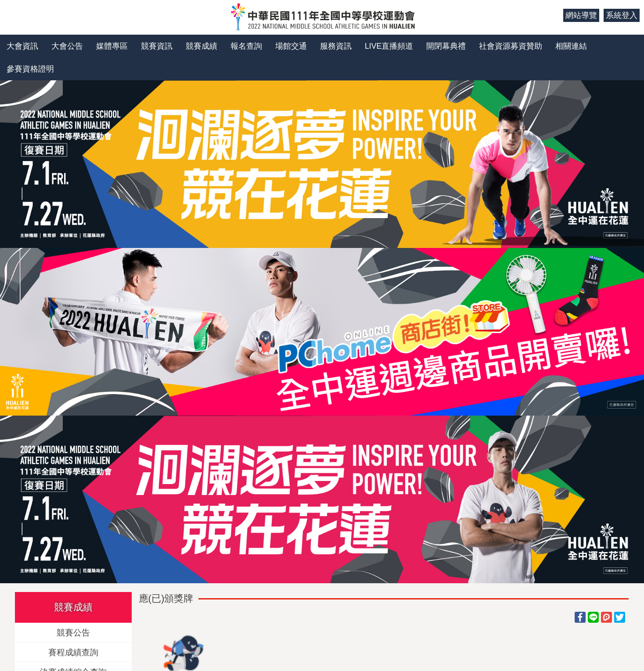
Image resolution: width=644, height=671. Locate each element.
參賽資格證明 (30, 69)
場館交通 (291, 46)
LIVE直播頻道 (389, 46)
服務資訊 (336, 46)
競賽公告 (73, 632)
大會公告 (67, 46)
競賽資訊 (157, 46)
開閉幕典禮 (446, 46)
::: (553, 15)
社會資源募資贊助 (511, 46)
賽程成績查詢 (73, 652)
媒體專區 (112, 46)
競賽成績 (201, 46)
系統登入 (622, 15)
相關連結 (571, 46)
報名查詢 (246, 46)
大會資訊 (22, 46)
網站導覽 (581, 15)
